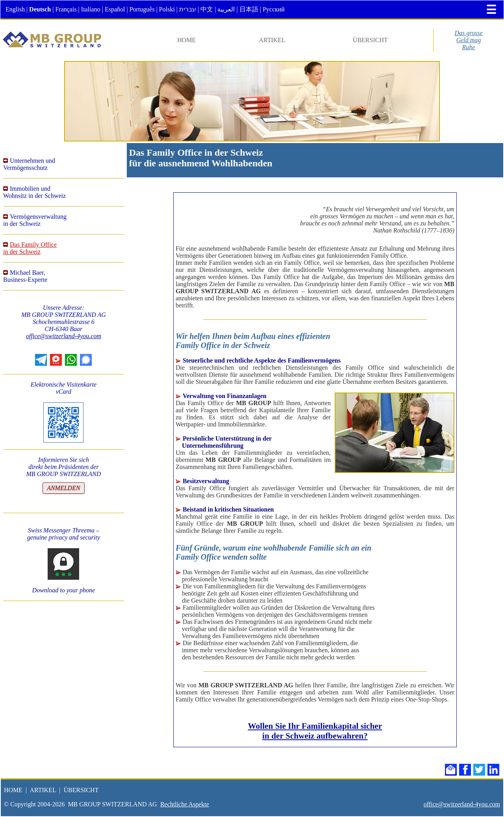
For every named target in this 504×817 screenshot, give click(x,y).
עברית (188, 9)
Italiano (91, 9)
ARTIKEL (272, 40)
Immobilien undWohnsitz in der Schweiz (34, 192)
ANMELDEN (63, 488)
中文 (207, 9)
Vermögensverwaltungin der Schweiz (35, 220)
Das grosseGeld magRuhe (469, 40)
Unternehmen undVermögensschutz (29, 164)
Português (142, 9)
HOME (186, 40)
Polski (167, 9)
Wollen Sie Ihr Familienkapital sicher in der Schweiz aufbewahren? (315, 731)
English (15, 9)
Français (66, 9)
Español (115, 9)
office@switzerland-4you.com (64, 336)
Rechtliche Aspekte (185, 804)
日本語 (249, 9)
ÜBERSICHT (370, 40)
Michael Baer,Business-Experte (25, 276)
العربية (226, 9)
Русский (274, 9)
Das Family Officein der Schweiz (30, 248)
